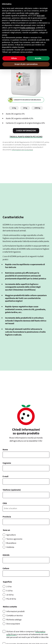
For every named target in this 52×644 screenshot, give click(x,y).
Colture (6, 568)
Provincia (7, 517)
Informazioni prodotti (15, 611)
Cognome (7, 463)
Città (5, 503)
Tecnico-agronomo (14, 539)
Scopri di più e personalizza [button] (26, 64)
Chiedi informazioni (26, 131)
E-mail (5, 476)
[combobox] (26, 574)
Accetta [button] (38, 58)
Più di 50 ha (11, 599)
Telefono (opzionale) (12, 490)
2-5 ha (9, 587)
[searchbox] (5, 573)
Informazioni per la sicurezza (22, 150)
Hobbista (10, 547)
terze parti (41, 16)
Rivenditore (11, 543)
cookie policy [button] (34, 13)
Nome (5, 450)
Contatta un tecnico (15, 615)
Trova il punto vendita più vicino (26, 137)
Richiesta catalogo (14, 620)
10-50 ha (10, 595)
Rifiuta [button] (14, 58)
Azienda (6, 555)
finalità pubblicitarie (28, 28)
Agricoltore (11, 535)
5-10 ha (9, 591)
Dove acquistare (13, 624)
